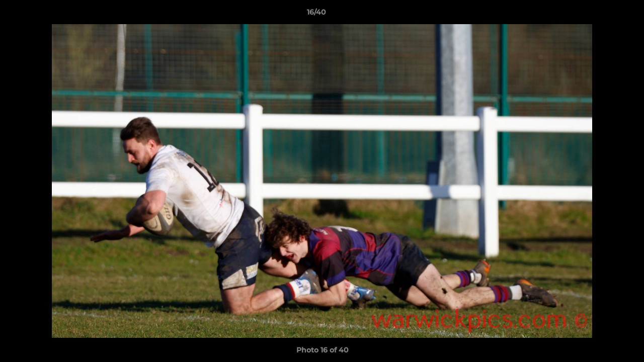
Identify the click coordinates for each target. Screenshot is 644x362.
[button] (602, 15)
